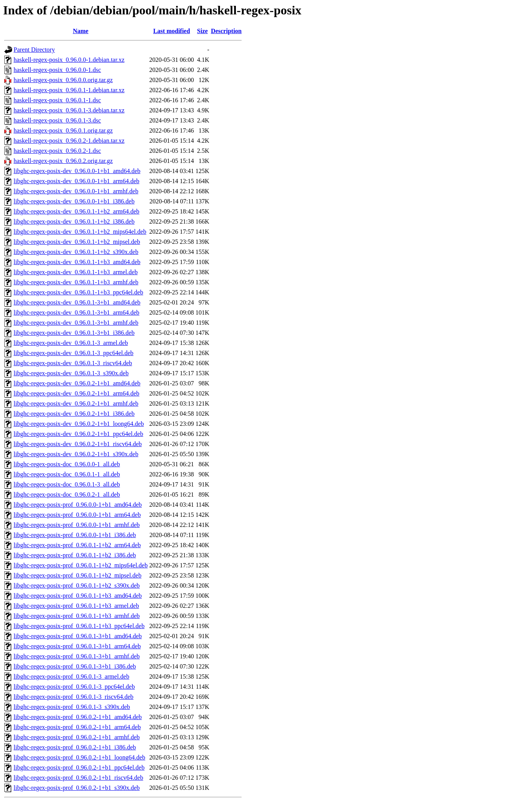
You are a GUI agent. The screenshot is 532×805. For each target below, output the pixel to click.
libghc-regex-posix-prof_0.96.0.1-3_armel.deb (72, 676)
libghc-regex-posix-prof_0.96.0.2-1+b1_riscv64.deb (78, 778)
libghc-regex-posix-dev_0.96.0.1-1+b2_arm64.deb (77, 211)
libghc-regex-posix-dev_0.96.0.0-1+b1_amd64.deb (77, 171)
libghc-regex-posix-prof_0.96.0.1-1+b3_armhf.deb (77, 616)
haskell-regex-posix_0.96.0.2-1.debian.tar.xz (69, 141)
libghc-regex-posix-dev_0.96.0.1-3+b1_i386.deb (74, 333)
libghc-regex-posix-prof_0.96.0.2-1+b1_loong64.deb (79, 757)
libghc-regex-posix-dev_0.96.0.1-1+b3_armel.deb (76, 272)
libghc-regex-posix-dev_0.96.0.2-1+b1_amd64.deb (77, 383)
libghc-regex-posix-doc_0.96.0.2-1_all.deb (67, 494)
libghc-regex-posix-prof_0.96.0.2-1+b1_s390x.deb (77, 788)
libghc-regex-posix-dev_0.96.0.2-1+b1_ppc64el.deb (78, 434)
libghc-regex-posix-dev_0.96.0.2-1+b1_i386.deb (74, 414)
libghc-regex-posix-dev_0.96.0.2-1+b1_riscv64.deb (78, 444)
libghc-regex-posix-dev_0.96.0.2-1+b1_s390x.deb (76, 454)
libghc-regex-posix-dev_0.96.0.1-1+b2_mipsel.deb (77, 242)
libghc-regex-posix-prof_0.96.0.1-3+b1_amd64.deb (78, 636)
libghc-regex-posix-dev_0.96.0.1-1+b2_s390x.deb (76, 252)
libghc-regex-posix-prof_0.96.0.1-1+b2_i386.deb (75, 555)
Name (80, 31)
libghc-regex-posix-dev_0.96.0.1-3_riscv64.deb (73, 363)
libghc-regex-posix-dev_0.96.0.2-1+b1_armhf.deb (76, 403)
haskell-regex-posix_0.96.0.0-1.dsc (57, 70)
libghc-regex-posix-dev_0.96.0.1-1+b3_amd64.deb (77, 262)
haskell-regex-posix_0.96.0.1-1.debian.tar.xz (69, 90)
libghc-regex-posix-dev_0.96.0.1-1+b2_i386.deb (74, 221)
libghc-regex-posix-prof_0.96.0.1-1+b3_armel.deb (76, 606)
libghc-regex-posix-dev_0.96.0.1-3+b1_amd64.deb (77, 302)
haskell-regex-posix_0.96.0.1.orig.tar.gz (63, 130)
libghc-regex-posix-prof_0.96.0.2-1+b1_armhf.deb (77, 737)
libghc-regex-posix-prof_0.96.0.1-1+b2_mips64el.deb (81, 565)
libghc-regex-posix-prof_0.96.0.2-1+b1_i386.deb (75, 747)
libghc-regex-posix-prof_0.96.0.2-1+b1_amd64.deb (78, 717)
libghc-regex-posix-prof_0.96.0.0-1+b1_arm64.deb (77, 515)
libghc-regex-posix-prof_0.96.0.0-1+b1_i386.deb (75, 535)
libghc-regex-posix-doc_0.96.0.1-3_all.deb (67, 484)
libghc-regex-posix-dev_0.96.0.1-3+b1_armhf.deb (76, 323)
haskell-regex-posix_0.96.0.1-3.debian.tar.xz (69, 110)
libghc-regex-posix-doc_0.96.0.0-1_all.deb (67, 464)
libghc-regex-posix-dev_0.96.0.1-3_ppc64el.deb (73, 353)
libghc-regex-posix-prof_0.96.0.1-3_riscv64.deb (73, 697)
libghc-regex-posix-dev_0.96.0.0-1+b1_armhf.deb (76, 191)
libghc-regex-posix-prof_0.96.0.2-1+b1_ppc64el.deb (79, 767)
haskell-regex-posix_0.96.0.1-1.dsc (57, 100)
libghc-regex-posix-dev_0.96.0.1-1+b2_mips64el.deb (80, 232)
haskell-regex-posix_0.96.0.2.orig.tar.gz (63, 161)
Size (202, 31)
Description (226, 31)
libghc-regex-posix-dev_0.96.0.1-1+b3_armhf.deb (76, 282)
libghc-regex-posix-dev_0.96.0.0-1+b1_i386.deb (74, 201)
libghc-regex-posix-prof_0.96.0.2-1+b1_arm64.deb (77, 727)
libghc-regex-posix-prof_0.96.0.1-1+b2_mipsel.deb (78, 575)
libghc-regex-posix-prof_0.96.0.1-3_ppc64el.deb (74, 687)
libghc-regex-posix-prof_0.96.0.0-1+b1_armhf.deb (77, 525)
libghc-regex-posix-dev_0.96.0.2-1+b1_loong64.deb (79, 424)
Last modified (172, 31)
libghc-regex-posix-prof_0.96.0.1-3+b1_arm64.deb (77, 646)
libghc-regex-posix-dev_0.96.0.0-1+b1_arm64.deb (77, 181)
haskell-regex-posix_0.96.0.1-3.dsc (57, 120)
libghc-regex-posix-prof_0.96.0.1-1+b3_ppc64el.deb (79, 626)
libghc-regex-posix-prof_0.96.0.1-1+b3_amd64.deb (78, 596)
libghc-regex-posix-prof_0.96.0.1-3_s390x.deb (72, 707)
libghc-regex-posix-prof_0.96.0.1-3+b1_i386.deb (75, 666)
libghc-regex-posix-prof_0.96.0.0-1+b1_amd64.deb (78, 505)
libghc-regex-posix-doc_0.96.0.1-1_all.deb (67, 474)
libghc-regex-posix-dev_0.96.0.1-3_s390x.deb (71, 373)
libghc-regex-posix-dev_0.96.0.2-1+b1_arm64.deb (77, 393)
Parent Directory (34, 50)
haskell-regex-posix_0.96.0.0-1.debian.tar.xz (69, 60)
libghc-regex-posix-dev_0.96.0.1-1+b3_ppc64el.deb (78, 292)
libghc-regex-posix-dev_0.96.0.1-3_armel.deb (71, 343)
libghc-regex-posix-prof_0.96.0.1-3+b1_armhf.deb (77, 656)
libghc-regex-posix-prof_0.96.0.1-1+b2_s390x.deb (77, 585)
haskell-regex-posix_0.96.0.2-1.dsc (57, 151)
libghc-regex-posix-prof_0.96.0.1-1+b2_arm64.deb (77, 545)
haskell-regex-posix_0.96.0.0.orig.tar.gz (63, 80)
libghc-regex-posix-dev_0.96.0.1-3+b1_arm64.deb (77, 312)
